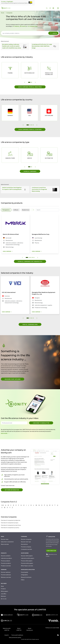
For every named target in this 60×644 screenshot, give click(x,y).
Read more (5, 433)
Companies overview (26, 549)
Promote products (6, 563)
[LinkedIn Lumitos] (58, 635)
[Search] (47, 8)
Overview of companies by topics (10, 523)
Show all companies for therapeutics (30, 261)
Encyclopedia (24, 572)
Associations (24, 544)
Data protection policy (15, 637)
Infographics (24, 575)
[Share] (50, 8)
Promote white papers (27, 563)
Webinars (3, 596)
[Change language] (53, 8)
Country (24, 26)
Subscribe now (51, 551)
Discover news (5, 539)
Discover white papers (27, 556)
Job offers (4, 594)
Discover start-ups (26, 542)
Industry (17, 26)
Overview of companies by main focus (11, 525)
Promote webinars (6, 575)
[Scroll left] (31, 210)
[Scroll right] (33, 210)
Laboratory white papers (28, 558)
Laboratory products (6, 558)
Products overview (6, 566)
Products (3, 589)
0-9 (3, 505)
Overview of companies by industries (11, 520)
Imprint (7, 635)
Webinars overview (6, 577)
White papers (4, 591)
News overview (5, 544)
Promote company (26, 547)
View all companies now (30, 324)
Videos (23, 580)
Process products (6, 561)
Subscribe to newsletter (41, 423)
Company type (33, 26)
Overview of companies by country (10, 528)
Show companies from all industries (30, 87)
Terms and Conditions (17, 635)
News (2, 586)
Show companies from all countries (30, 129)
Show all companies (30, 171)
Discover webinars (6, 572)
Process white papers (27, 561)
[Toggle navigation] (58, 8)
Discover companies (26, 539)
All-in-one (4, 599)
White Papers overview (27, 566)
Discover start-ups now (13, 379)
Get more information (12, 490)
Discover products (6, 556)
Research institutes (26, 577)
